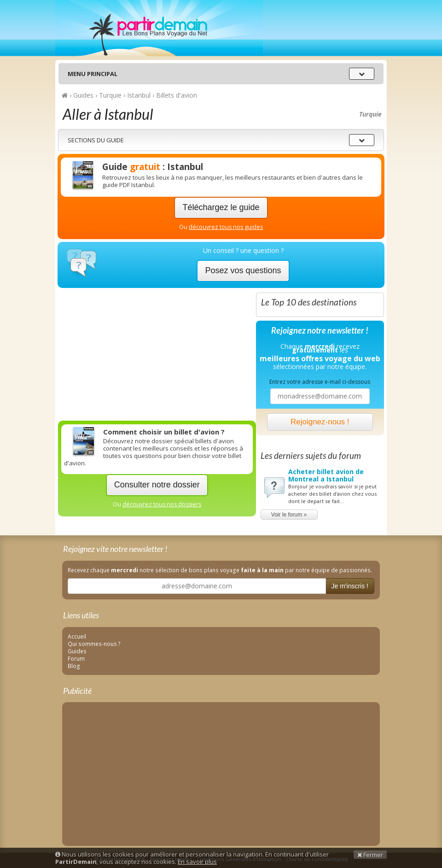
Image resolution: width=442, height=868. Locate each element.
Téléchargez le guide (221, 207)
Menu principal (93, 74)
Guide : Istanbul (153, 167)
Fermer (370, 855)
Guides (77, 651)
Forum (76, 658)
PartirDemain (159, 28)
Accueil (77, 636)
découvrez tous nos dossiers (162, 504)
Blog (74, 666)
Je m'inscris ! (350, 586)
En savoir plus (197, 862)
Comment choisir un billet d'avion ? (164, 432)
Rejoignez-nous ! (320, 422)
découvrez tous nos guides (226, 227)
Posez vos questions (243, 270)
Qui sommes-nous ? (94, 644)
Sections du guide (96, 140)
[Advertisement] (157, 352)
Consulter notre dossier (157, 485)
